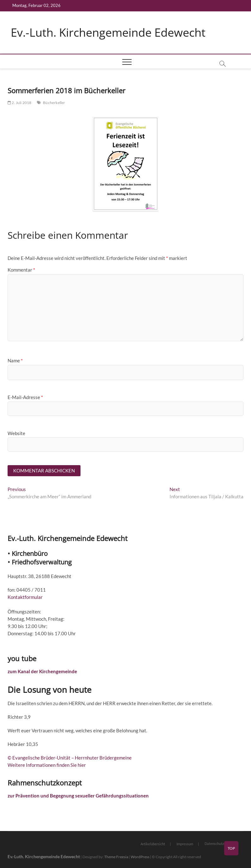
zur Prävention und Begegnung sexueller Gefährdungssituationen (78, 796)
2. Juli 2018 (20, 103)
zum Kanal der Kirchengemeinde (42, 671)
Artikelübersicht (153, 844)
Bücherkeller (54, 103)
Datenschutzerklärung (222, 843)
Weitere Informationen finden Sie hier (47, 765)
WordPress (140, 857)
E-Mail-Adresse (25, 397)
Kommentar (21, 270)
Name (15, 360)
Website (16, 433)
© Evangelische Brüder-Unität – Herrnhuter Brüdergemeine (70, 758)
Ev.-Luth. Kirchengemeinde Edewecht (108, 33)
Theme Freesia (116, 857)
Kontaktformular (25, 597)
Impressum (185, 844)
